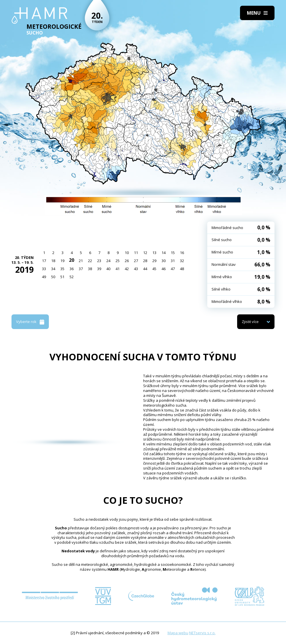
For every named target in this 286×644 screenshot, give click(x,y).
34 (53, 269)
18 (53, 261)
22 (90, 261)
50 (53, 277)
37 (81, 269)
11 (136, 253)
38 (90, 269)
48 (182, 269)
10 (127, 253)
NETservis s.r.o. (202, 633)
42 (127, 269)
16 (182, 253)
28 (145, 261)
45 (154, 269)
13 (154, 253)
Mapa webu (178, 633)
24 (108, 261)
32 (182, 261)
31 (173, 261)
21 (81, 261)
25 (118, 261)
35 (62, 269)
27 (136, 261)
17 (44, 261)
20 (72, 260)
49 (44, 277)
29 (154, 261)
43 (136, 269)
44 (145, 269)
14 (164, 253)
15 (173, 253)
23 (99, 261)
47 (173, 269)
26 (127, 261)
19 (62, 261)
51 (62, 277)
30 (164, 261)
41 (118, 269)
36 (72, 269)
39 (99, 269)
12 (145, 253)
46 (164, 269)
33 (44, 269)
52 (72, 277)
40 (108, 269)
